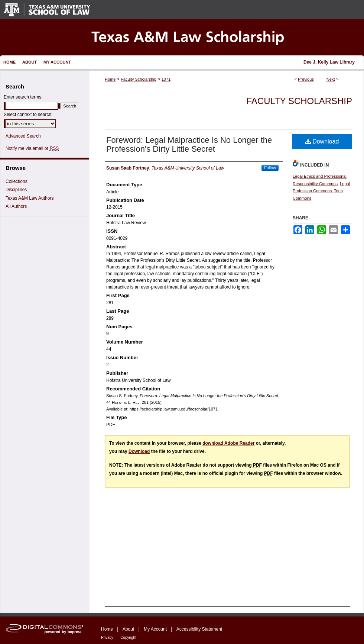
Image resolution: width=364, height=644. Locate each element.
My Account (155, 629)
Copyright (128, 637)
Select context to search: (28, 115)
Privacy (107, 637)
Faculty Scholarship (139, 79)
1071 (166, 79)
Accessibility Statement (199, 629)
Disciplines (16, 190)
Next (331, 79)
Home (110, 79)
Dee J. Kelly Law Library (329, 62)
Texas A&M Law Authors (30, 198)
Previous (306, 79)
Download (322, 141)
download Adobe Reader (228, 443)
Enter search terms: (23, 97)
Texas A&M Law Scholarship (182, 37)
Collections (17, 181)
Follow (270, 168)
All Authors (16, 206)
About (128, 629)
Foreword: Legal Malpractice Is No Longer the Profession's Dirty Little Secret (189, 144)
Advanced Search (23, 136)
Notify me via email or (32, 148)
